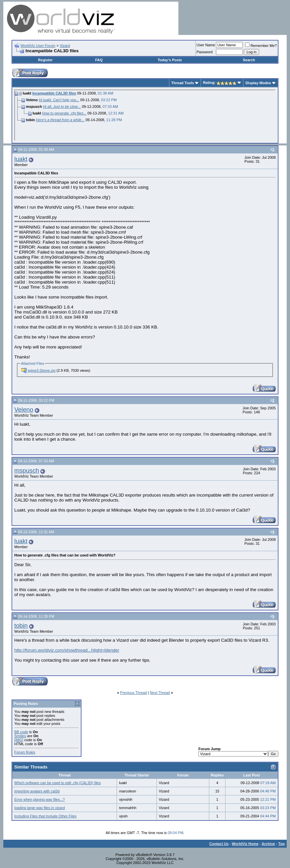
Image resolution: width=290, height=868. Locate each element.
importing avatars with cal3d (37, 791)
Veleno (24, 410)
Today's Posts (170, 60)
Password (205, 52)
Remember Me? (261, 46)
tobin (21, 626)
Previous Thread (134, 693)
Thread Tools (183, 83)
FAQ (99, 60)
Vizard (65, 46)
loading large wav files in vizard (40, 808)
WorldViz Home (245, 844)
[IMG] (19, 740)
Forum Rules (25, 752)
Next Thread (160, 693)
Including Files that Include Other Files (45, 816)
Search (249, 60)
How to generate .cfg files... (64, 113)
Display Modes (258, 83)
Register (46, 60)
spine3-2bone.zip (42, 370)
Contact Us (219, 844)
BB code (21, 732)
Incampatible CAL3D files (54, 93)
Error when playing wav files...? (40, 799)
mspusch (27, 470)
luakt (21, 159)
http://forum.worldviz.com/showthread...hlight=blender (67, 650)
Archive (268, 844)
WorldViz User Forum (38, 46)
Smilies (20, 736)
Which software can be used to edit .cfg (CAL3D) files (57, 783)
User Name (206, 45)
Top (282, 844)
